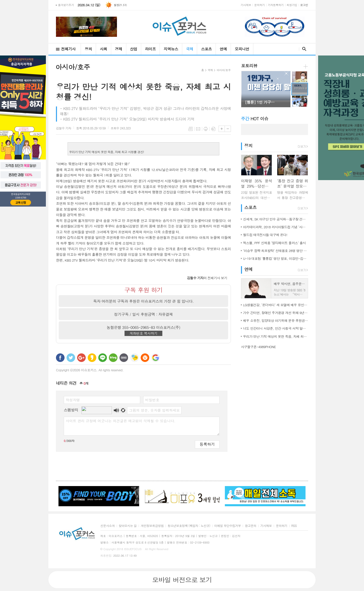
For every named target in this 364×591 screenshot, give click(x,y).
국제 (190, 49)
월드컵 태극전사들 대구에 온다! (265, 235)
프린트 (206, 129)
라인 (103, 358)
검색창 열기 (303, 49)
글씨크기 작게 (228, 129)
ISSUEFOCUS (133, 549)
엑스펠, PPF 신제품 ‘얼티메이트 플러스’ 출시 (274, 243)
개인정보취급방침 (152, 526)
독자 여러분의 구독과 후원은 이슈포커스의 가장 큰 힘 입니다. (144, 301)
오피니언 (242, 49)
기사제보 (246, 5)
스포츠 (206, 49)
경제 (119, 49)
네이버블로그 (113, 358)
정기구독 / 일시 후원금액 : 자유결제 (144, 314)
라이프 (150, 49)
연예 (223, 49)
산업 (134, 49)
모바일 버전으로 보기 (182, 580)
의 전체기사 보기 (207, 278)
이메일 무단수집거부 (228, 526)
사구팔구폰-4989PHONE (258, 347)
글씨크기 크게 (222, 129)
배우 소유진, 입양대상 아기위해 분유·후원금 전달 (276, 320)
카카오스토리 (92, 358)
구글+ (81, 358)
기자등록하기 (276, 5)
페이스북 (60, 358)
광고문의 (250, 526)
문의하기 (259, 5)
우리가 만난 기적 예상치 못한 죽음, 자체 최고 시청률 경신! (276, 336)
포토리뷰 (249, 66)
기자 (64, 128)
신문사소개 (108, 526)
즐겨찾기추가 (66, 5)
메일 (198, 129)
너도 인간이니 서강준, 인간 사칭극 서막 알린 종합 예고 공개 (276, 328)
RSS (294, 526)
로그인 (304, 5)
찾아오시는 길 (128, 526)
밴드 (124, 358)
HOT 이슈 (255, 119)
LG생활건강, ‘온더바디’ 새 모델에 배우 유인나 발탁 (276, 305)
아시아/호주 (224, 70)
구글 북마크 (156, 358)
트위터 (71, 358)
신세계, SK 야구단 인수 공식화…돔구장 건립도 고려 (276, 219)
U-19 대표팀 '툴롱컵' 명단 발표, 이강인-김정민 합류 (276, 258)
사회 (103, 49)
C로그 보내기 (145, 358)
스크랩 (213, 129)
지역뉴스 (171, 49)
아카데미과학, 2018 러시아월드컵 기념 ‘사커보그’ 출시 (276, 227)
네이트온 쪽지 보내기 (134, 358)
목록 (191, 129)
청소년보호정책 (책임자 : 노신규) (189, 526)
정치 (88, 49)
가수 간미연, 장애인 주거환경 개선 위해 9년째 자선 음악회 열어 (276, 313)
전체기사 (68, 49)
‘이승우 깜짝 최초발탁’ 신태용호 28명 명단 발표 (276, 251)
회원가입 (292, 5)
